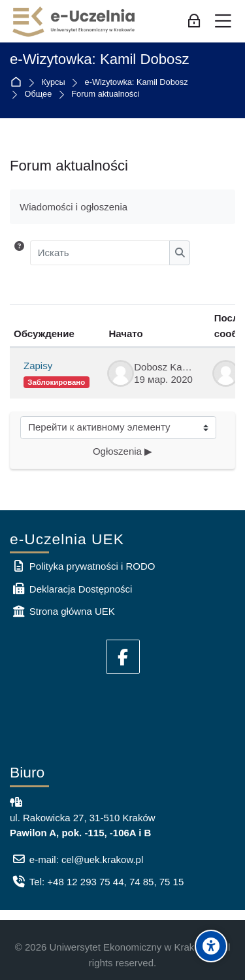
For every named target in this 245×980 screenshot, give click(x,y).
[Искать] (100, 253)
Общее (39, 94)
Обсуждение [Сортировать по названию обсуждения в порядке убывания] (44, 334)
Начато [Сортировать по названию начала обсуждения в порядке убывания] (126, 334)
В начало (19, 83)
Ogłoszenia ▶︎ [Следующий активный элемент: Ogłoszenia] (122, 451)
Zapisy (38, 366)
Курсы (53, 83)
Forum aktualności (105, 94)
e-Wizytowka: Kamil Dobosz (100, 59)
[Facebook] (123, 657)
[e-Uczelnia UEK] (74, 22)
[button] (19, 253)
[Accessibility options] (211, 946)
